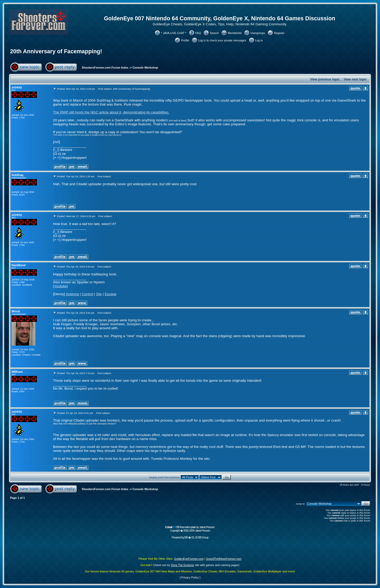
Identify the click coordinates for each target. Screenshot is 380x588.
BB (186, 537)
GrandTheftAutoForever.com (224, 559)
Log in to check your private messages (222, 40)
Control (87, 294)
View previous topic (325, 79)
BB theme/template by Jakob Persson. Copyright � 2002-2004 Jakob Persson (190, 529)
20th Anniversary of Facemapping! (56, 51)
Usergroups (258, 33)
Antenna (72, 294)
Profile (185, 40)
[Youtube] (60, 286)
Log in (259, 40)
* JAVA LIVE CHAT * (174, 33)
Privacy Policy (190, 577)
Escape (111, 294)
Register (279, 33)
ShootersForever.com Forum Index (105, 68)
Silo (99, 294)
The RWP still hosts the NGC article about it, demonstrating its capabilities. (111, 112)
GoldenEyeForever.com (189, 559)
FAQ (198, 33)
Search (214, 33)
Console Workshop (145, 68)
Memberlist (235, 33)
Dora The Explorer (182, 565)
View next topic (355, 79)
